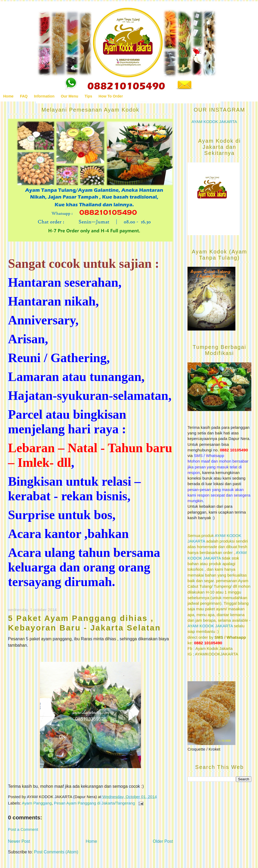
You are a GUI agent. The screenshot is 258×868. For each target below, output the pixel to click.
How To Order (111, 96)
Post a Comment (23, 829)
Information (44, 96)
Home (8, 96)
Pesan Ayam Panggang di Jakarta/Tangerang (95, 803)
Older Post (163, 841)
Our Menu (70, 96)
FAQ (24, 96)
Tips (88, 96)
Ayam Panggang (37, 803)
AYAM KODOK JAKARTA (214, 122)
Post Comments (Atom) (56, 852)
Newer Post (19, 841)
